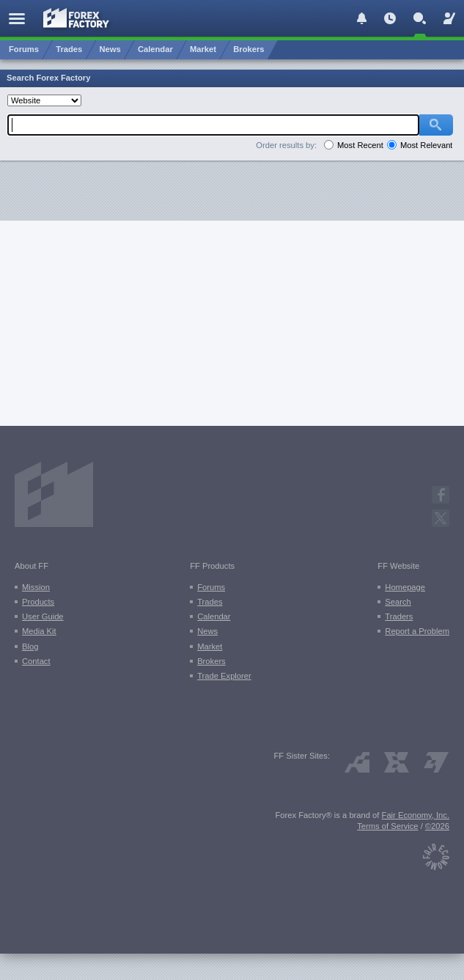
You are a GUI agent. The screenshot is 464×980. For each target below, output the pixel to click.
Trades (210, 602)
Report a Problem (417, 631)
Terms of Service (387, 826)
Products (38, 602)
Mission (36, 587)
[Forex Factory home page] (77, 18)
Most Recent (360, 145)
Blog (30, 646)
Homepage (405, 587)
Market (210, 646)
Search (398, 602)
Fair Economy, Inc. (416, 815)
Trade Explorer (224, 676)
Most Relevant (427, 145)
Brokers (211, 661)
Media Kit (39, 631)
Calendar (214, 616)
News (207, 631)
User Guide (43, 616)
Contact (36, 661)
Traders (399, 616)
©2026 (437, 826)
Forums (211, 587)
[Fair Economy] (436, 853)
